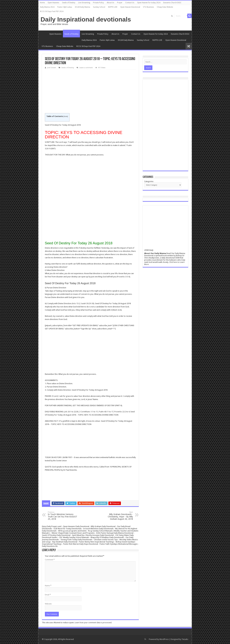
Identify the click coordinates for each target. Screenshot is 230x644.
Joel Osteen (52, 68)
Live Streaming (84, 3)
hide (66, 116)
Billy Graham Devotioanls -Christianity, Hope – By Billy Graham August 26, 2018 (118, 516)
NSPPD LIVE (113, 7)
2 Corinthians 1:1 (86, 412)
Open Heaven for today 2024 (149, 3)
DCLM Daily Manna (83, 7)
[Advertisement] (90, 91)
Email (48, 595)
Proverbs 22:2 (120, 412)
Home (42, 3)
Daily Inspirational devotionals (86, 19)
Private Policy (98, 3)
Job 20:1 (68, 412)
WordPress (164, 639)
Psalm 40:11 (104, 412)
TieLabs (185, 639)
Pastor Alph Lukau (65, 7)
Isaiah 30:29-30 (87, 303)
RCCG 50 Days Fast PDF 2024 (52, 11)
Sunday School (99, 7)
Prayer (120, 3)
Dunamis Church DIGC (172, 3)
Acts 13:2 (76, 303)
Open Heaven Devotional (130, 7)
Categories (149, 181)
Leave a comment (86, 68)
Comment (50, 560)
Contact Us (130, 3)
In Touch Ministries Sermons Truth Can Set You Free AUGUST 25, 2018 (63, 516)
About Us (110, 3)
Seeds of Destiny (69, 3)
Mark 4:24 (117, 310)
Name (48, 586)
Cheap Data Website (165, 7)
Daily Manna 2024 (47, 7)
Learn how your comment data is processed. (93, 623)
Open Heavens (53, 3)
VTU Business (148, 7)
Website (48, 604)
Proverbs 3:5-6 (123, 277)
